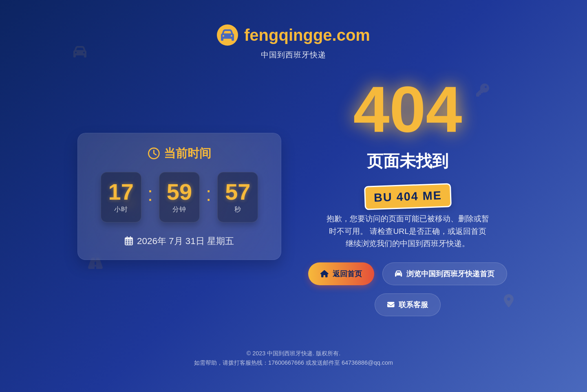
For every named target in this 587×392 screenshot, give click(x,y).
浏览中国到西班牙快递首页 (445, 274)
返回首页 (341, 274)
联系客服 (408, 305)
